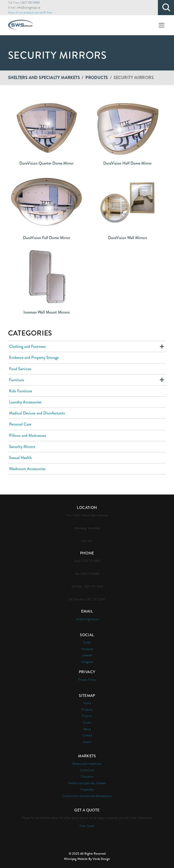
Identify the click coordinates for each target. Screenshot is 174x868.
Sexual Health (20, 458)
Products (97, 78)
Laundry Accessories (25, 402)
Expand (162, 347)
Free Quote (87, 826)
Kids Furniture (21, 391)
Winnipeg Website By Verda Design (87, 859)
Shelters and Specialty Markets (44, 78)
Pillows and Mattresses (28, 436)
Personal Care (20, 424)
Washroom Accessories (27, 469)
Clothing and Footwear (27, 346)
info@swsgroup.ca (28, 7)
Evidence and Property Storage (34, 357)
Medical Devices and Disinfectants (37, 413)
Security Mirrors (22, 447)
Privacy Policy (87, 680)
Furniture (16, 380)
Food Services (20, 369)
